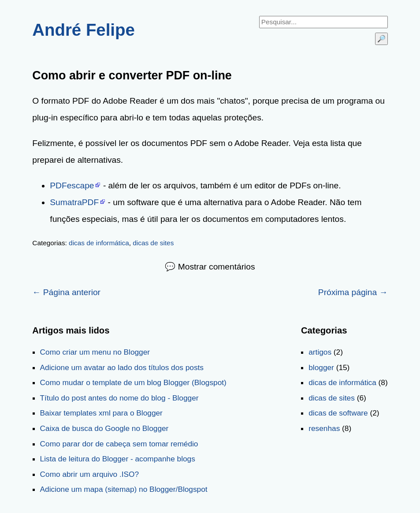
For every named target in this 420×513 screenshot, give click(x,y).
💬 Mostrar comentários (210, 267)
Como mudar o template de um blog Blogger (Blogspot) (133, 382)
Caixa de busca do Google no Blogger (104, 428)
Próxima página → (353, 292)
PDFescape (72, 185)
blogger (321, 367)
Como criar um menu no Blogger (95, 352)
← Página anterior (66, 292)
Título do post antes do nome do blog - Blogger (119, 398)
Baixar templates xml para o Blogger (101, 413)
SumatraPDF (74, 202)
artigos (320, 352)
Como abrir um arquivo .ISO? (90, 474)
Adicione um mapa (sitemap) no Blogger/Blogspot (124, 489)
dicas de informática (99, 243)
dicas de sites (153, 243)
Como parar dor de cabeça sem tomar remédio (119, 444)
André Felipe (84, 30)
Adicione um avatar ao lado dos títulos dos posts (122, 367)
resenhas (324, 428)
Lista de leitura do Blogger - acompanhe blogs (118, 459)
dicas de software (338, 413)
